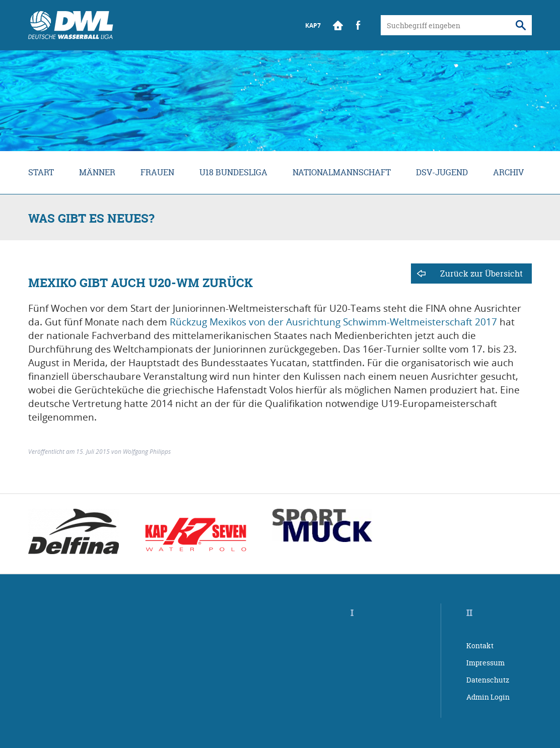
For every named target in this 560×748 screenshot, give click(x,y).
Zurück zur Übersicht (481, 274)
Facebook (358, 25)
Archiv (508, 172)
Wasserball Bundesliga (71, 25)
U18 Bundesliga (233, 172)
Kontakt (480, 645)
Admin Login (488, 697)
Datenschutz (488, 680)
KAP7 (313, 25)
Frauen (157, 172)
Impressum (485, 663)
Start (338, 25)
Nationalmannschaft (342, 172)
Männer (97, 172)
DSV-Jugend (442, 172)
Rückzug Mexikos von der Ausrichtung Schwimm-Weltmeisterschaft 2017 (333, 322)
